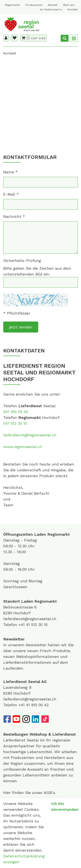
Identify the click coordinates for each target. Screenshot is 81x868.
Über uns (69, 5)
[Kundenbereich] (6, 38)
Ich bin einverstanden (65, 806)
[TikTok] (45, 719)
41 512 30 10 (37, 625)
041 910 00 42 (16, 412)
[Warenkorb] (26, 38)
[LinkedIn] (35, 719)
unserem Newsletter (28, 645)
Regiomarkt (13, 5)
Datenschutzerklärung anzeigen (24, 859)
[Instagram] (26, 719)
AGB (48, 793)
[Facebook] (7, 719)
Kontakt (73, 10)
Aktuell (53, 5)
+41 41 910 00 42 (33, 705)
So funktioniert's (51, 10)
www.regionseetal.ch (23, 447)
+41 (22, 625)
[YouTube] (16, 719)
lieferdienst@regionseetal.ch (30, 435)
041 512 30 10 (15, 423)
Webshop (38, 734)
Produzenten (34, 5)
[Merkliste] (14, 38)
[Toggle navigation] (74, 39)
